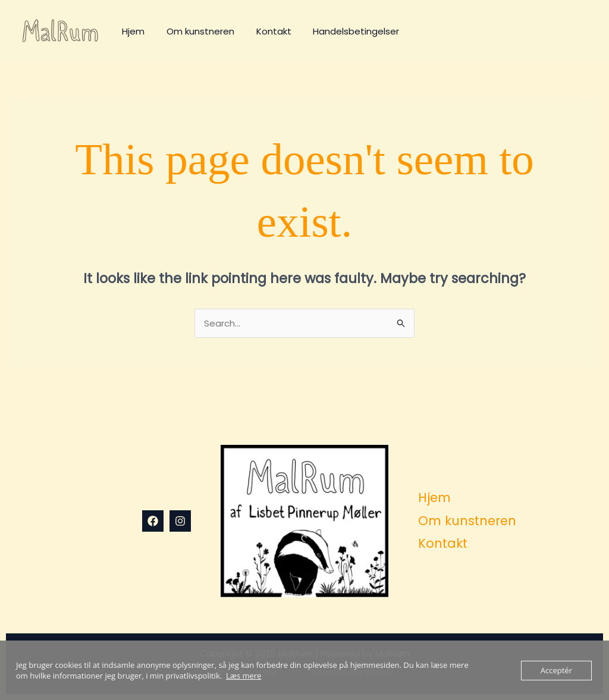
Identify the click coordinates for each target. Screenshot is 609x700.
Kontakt (264, 31)
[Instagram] (180, 521)
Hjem (131, 31)
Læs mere (244, 676)
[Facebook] (153, 521)
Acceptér (556, 670)
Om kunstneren (194, 31)
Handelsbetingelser (342, 31)
